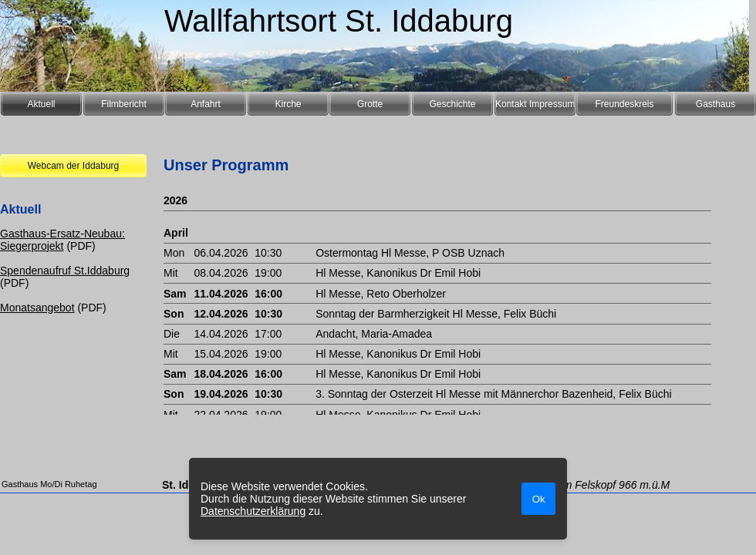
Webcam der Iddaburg (74, 166)
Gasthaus (715, 104)
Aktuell (41, 104)
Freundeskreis (624, 104)
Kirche (288, 104)
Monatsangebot (37, 308)
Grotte (370, 104)
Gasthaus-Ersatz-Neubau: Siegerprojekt (62, 240)
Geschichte (452, 104)
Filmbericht (124, 104)
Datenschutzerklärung (253, 511)
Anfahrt (206, 104)
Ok (539, 499)
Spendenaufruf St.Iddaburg (65, 271)
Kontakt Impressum (535, 104)
